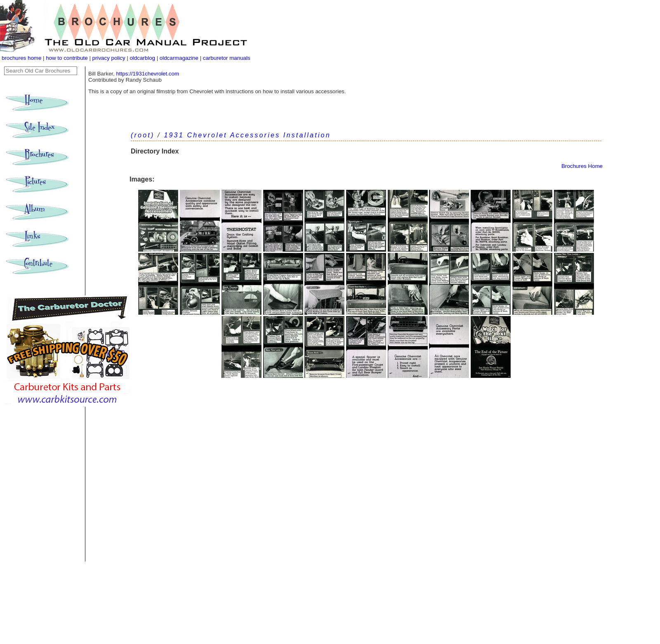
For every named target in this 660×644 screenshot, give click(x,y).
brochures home (21, 58)
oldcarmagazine (180, 58)
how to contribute (67, 58)
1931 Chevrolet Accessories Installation (247, 135)
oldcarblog (142, 58)
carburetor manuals (226, 58)
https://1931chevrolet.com (147, 74)
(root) (143, 135)
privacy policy (110, 58)
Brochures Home (582, 166)
